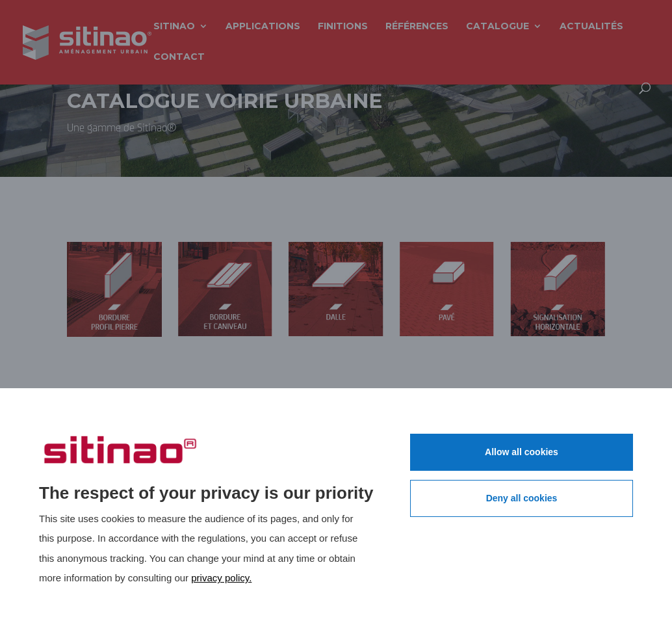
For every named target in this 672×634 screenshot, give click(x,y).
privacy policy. (221, 578)
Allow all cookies (522, 452)
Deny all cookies (522, 498)
